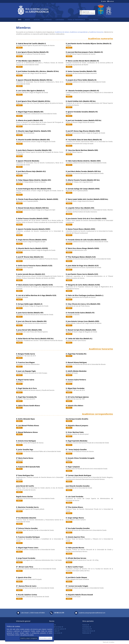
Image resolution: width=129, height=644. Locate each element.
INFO (20, 20)
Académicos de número (62, 32)
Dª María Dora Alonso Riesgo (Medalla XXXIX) (82, 248)
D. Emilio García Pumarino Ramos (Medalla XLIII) (34, 266)
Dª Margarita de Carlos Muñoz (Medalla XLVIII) (83, 285)
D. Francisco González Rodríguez (28, 537)
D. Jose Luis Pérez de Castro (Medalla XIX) (31, 321)
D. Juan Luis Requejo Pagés (26, 371)
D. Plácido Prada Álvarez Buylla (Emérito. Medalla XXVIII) (37, 199)
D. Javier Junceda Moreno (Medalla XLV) (31, 274)
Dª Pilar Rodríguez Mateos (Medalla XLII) (81, 257)
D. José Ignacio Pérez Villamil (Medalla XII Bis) (33, 101)
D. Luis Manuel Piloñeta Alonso (28, 426)
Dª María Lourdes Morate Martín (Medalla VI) (82, 61)
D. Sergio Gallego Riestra (75, 518)
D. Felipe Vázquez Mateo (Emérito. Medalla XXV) (34, 180)
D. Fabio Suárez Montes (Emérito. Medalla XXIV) (83, 161)
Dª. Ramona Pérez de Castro (26, 586)
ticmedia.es (112, 642)
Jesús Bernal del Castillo (25, 486)
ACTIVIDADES (48, 20)
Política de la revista (56, 627)
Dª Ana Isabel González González (78, 528)
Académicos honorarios (96, 32)
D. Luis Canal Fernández (75, 497)
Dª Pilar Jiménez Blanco (74, 507)
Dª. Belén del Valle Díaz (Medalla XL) (79, 339)
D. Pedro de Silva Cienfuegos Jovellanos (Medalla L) (85, 295)
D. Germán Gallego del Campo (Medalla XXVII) (83, 189)
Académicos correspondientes (79, 32)
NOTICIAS (37, 20)
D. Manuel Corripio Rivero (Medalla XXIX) (81, 330)
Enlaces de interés (89, 631)
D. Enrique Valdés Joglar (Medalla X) (29, 304)
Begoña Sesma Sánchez (25, 497)
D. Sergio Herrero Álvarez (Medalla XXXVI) (31, 240)
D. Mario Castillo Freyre (75, 567)
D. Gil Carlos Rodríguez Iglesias (77, 397)
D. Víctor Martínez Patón (75, 432)
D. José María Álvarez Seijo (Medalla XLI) (31, 171)
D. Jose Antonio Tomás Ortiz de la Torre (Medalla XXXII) (86, 219)
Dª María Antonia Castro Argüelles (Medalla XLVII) (34, 285)
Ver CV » (19, 48)
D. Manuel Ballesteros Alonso (27, 432)
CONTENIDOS (60, 20)
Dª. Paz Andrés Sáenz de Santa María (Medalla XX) (84, 140)
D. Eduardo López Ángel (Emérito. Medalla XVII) (34, 131)
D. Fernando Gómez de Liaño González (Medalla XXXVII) (86, 240)
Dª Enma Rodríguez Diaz (25, 475)
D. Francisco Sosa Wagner (25, 362)
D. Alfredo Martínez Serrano (76, 558)
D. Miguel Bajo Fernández (75, 388)
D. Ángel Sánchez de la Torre (26, 388)
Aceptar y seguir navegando (29, 638)
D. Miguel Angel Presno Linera (27, 548)
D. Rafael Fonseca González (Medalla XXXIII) (32, 219)
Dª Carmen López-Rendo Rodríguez (78, 475)
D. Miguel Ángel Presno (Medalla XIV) (30, 112)
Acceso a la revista (56, 633)
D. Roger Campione (73, 467)
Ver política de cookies (27, 635)
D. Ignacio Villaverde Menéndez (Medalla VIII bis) (34, 80)
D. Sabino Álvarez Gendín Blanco (28, 406)
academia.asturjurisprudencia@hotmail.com (92, 613)
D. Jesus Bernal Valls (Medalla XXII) (29, 330)
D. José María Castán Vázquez (76, 577)
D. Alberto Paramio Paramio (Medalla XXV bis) (83, 180)
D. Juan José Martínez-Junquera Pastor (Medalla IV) (84, 52)
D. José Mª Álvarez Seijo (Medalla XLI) (30, 257)
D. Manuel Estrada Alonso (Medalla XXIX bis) (32, 208)
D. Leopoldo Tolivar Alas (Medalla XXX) (80, 208)
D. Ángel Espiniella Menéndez (77, 441)
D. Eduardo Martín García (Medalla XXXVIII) (32, 248)
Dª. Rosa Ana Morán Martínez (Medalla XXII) (82, 150)
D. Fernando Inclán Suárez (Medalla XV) (80, 313)
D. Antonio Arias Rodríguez (26, 441)
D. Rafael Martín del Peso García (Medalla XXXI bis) (35, 339)
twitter (104, 1)
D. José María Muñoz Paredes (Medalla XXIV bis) (83, 171)
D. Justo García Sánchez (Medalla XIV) (30, 313)
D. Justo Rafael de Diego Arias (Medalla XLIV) (82, 266)
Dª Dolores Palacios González (27, 528)
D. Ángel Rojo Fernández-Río (76, 354)
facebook (111, 1)
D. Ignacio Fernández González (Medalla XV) (82, 112)
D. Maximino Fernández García (27, 507)
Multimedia (87, 633)
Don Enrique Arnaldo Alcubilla (77, 419)
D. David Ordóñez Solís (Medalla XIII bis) (81, 101)
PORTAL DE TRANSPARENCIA (76, 20)
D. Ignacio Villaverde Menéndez (28, 161)
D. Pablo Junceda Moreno (75, 548)
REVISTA (28, 20)
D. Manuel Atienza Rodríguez (76, 362)
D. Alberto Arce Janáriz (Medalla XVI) (30, 120)
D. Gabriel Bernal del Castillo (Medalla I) (31, 44)
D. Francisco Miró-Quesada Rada (28, 467)
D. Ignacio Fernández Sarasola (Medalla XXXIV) (33, 229)
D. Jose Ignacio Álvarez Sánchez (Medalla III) (32, 52)
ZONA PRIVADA (94, 20)
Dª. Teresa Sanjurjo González (76, 450)
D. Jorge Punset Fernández (26, 558)
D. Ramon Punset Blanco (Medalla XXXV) (80, 229)
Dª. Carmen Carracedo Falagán (77, 586)
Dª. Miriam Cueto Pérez (25, 567)
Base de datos (54, 631)
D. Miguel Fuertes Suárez (25, 380)
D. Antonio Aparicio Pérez (75, 537)
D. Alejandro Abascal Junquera (77, 426)
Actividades (87, 627)
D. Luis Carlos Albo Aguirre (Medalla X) (30, 91)
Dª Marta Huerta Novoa (25, 458)
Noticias (86, 625)
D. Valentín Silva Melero (75, 406)
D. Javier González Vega (25, 450)
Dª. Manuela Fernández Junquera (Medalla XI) (82, 91)
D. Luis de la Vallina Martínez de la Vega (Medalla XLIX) (36, 295)
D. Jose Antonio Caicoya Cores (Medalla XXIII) (82, 321)
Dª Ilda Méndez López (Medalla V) (28, 61)
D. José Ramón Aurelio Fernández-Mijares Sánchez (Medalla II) (89, 44)
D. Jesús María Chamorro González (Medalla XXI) (34, 150)
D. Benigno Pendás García (26, 354)
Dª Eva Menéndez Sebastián (26, 518)
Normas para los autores (58, 629)
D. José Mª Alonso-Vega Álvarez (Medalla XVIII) (83, 131)
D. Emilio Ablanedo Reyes (25, 419)
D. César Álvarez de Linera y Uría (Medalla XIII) (83, 304)
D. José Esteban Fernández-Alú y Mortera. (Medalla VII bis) (37, 71)
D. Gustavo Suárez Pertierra (76, 380)
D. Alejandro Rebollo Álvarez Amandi (79, 595)
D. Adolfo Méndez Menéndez (76, 371)
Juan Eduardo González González (78, 486)
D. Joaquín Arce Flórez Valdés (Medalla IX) (81, 80)
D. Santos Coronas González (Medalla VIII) (81, 71)
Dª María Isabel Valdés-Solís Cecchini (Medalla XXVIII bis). (87, 199)
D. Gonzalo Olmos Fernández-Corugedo (80, 458)
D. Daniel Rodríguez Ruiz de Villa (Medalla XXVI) (34, 189)
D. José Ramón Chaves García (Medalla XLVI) (82, 274)
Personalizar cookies (46, 638)
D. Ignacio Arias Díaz (24, 577)
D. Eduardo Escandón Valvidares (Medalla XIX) (33, 140)
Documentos (87, 629)
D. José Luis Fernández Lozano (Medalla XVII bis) (84, 120)
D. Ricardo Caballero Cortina (27, 595)
